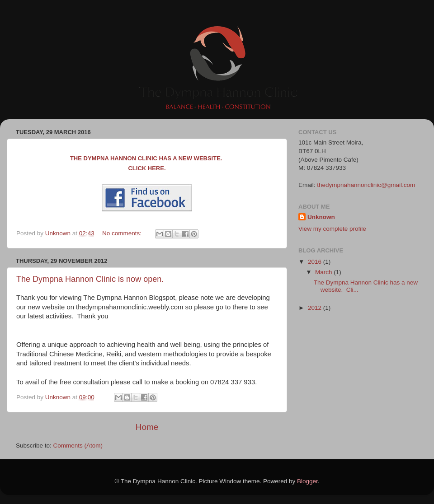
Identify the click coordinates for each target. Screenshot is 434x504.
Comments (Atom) (78, 446)
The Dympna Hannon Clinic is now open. (90, 279)
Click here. (147, 168)
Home (147, 427)
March (324, 272)
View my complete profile (332, 229)
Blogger (307, 481)
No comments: (123, 233)
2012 (316, 308)
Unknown (321, 217)
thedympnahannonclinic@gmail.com (366, 185)
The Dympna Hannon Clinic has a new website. (147, 158)
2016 (316, 262)
